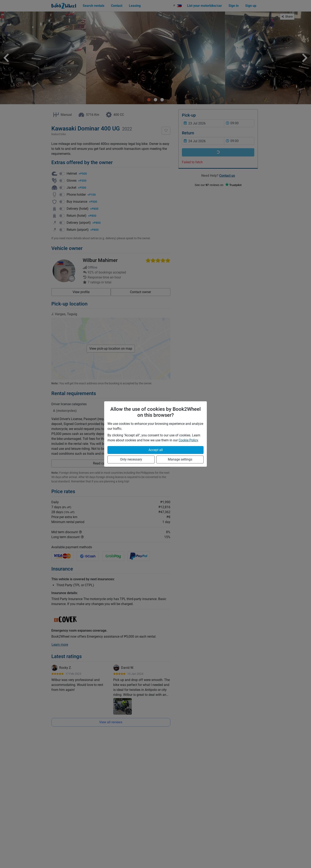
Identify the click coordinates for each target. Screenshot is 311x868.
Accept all (156, 450)
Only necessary (131, 459)
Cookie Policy (188, 440)
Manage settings (180, 459)
